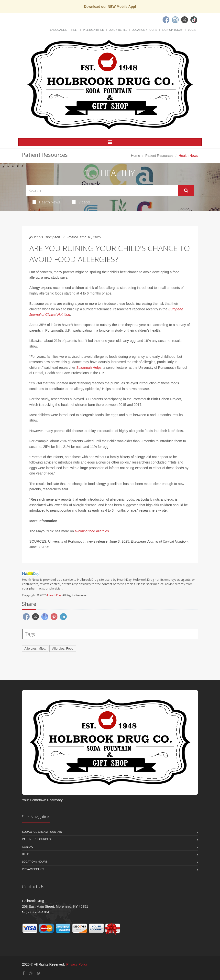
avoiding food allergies (92, 531)
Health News (46, 202)
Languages (58, 30)
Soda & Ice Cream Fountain (42, 832)
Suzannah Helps (89, 368)
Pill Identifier (93, 30)
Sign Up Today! (173, 30)
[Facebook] (166, 20)
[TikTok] (194, 20)
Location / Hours (144, 30)
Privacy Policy (33, 869)
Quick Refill (118, 30)
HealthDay (54, 595)
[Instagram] (175, 20)
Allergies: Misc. (35, 648)
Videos (81, 202)
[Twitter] (185, 20)
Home (136, 156)
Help (75, 30)
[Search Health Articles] (102, 190)
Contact (28, 847)
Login (192, 30)
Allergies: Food (63, 648)
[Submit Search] (186, 190)
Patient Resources (159, 156)
